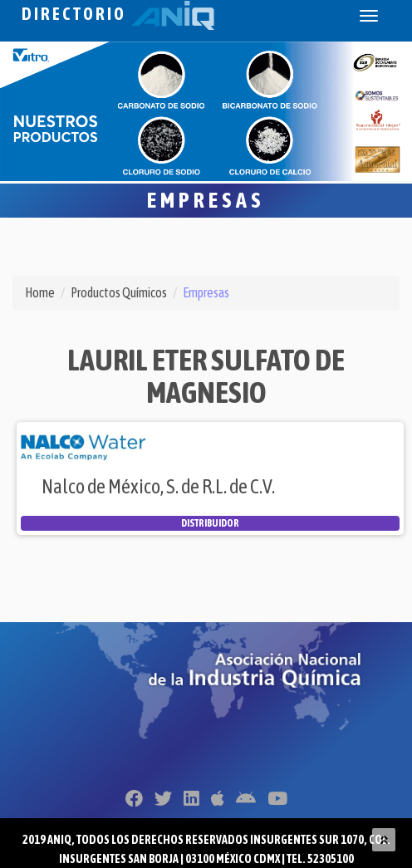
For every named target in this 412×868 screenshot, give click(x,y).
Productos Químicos (119, 292)
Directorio (118, 14)
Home (40, 292)
